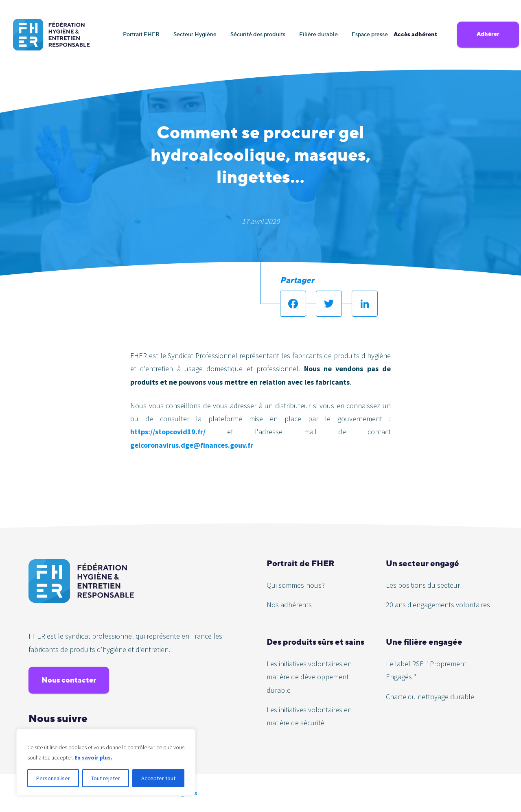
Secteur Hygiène (195, 34)
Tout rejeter (106, 778)
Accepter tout (158, 778)
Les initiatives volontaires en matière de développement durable (309, 677)
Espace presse (370, 34)
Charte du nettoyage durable (430, 697)
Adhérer (488, 34)
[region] (106, 762)
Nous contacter (69, 680)
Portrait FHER (141, 34)
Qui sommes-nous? (296, 585)
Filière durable (319, 34)
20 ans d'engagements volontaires (438, 605)
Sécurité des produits (258, 34)
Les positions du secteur (423, 585)
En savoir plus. (94, 757)
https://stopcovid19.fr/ (168, 432)
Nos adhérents (289, 605)
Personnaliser (53, 778)
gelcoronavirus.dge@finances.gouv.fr (192, 445)
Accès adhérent (415, 34)
